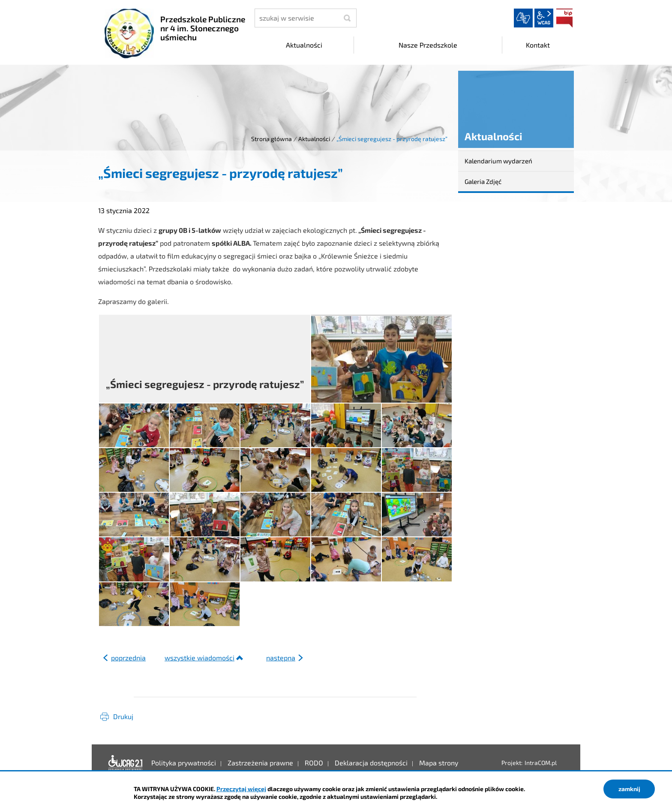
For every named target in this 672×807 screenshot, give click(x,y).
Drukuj (123, 716)
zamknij (629, 789)
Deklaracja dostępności (126, 763)
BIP (564, 18)
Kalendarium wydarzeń (498, 161)
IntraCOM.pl (541, 763)
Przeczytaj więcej (241, 789)
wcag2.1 (544, 18)
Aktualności (314, 139)
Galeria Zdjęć (483, 181)
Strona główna (271, 139)
